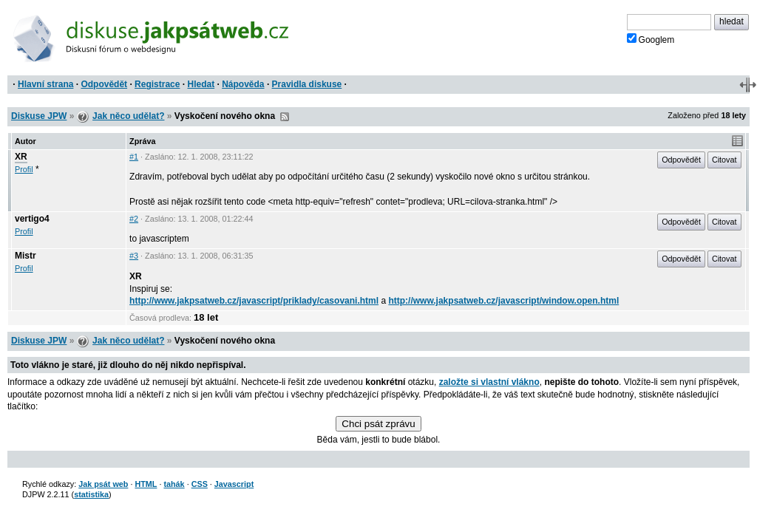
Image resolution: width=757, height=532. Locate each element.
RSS (285, 117)
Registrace (157, 84)
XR (21, 157)
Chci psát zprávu (378, 424)
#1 (134, 157)
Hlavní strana (45, 84)
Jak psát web (103, 484)
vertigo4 (32, 219)
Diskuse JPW (39, 116)
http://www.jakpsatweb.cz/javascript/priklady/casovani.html (254, 301)
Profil (24, 169)
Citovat (724, 160)
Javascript (234, 484)
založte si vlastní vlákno (489, 382)
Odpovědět (104, 84)
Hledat (201, 84)
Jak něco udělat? (128, 116)
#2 (134, 219)
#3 (134, 256)
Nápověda (243, 84)
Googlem (651, 39)
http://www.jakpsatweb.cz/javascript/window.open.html (503, 301)
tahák (174, 484)
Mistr (26, 256)
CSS (200, 484)
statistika (91, 494)
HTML (146, 484)
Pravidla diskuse (307, 84)
